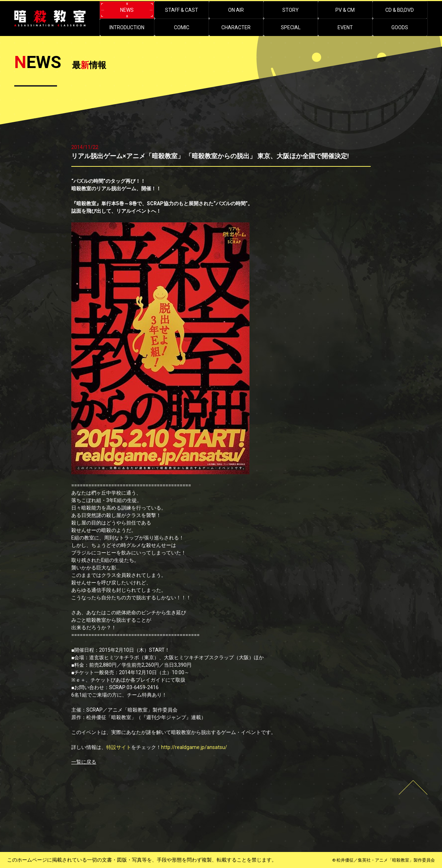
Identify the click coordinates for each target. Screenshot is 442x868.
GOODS (400, 27)
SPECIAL (291, 27)
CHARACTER (236, 27)
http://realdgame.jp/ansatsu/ (194, 747)
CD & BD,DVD (400, 10)
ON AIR (236, 10)
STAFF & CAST (182, 10)
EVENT (345, 27)
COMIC (182, 27)
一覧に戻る (84, 762)
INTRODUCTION (127, 27)
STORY (291, 10)
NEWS (127, 10)
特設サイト (119, 747)
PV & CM (345, 10)
